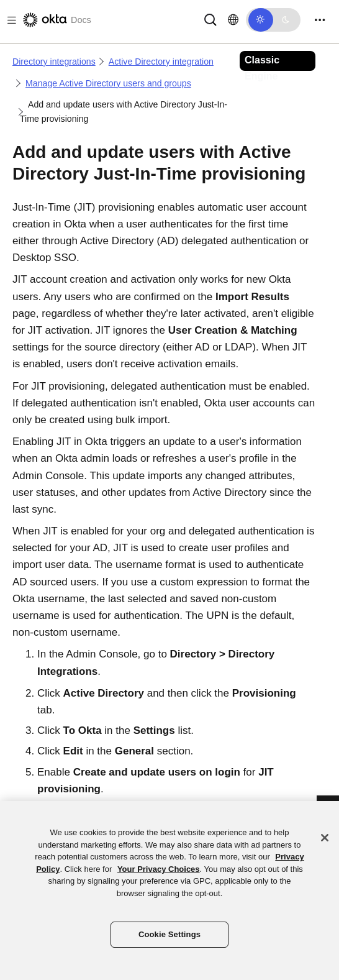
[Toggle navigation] (320, 20)
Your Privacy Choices (159, 869)
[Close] (325, 838)
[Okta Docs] (56, 20)
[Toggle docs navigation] (9, 20)
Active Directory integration (161, 62)
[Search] (210, 19)
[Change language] (233, 20)
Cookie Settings (169, 934)
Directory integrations (54, 62)
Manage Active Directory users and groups (108, 83)
